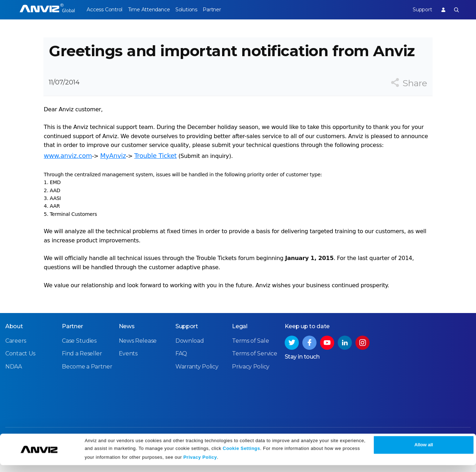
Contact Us (20, 370)
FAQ (181, 370)
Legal (240, 343)
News (127, 343)
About (14, 343)
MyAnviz (113, 167)
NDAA (14, 383)
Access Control (104, 10)
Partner (225, 10)
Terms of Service (254, 370)
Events (128, 370)
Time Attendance (153, 10)
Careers (16, 357)
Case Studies (79, 357)
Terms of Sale (250, 357)
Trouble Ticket (155, 167)
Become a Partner (87, 383)
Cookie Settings (242, 455)
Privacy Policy (200, 464)
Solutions (195, 10)
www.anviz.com (68, 167)
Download (190, 357)
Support (418, 10)
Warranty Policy (197, 383)
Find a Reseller (82, 370)
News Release (138, 357)
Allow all (424, 452)
